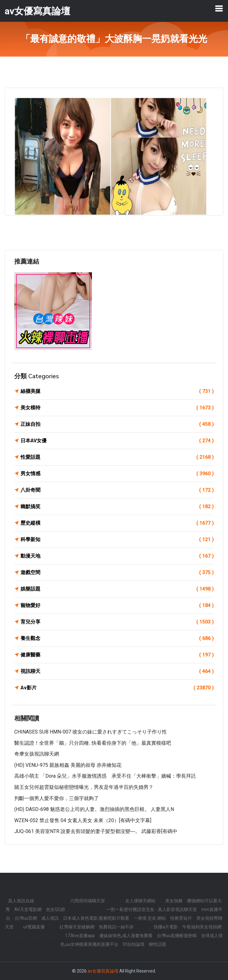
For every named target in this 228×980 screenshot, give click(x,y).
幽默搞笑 (117, 507)
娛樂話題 (117, 589)
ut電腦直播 (34, 927)
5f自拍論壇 (134, 944)
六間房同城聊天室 (88, 901)
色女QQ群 (56, 909)
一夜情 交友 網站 (150, 918)
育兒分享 (117, 622)
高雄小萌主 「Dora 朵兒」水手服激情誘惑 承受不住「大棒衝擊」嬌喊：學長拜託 (105, 776)
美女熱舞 (174, 901)
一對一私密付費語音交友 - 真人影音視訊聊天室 (152, 909)
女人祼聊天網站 (140, 901)
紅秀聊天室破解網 (77, 927)
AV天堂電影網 (28, 909)
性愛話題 (117, 457)
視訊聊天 (117, 671)
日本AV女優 (117, 441)
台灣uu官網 (26, 918)
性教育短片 (181, 918)
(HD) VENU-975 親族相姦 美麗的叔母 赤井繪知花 (68, 765)
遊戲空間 (117, 573)
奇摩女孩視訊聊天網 (37, 754)
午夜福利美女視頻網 (202, 927)
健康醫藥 (117, 655)
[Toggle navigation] (219, 8)
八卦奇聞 (117, 490)
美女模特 (117, 408)
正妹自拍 (117, 424)
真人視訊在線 (21, 901)
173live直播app (80, 936)
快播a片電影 (166, 927)
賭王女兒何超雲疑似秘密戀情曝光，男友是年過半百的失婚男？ (84, 787)
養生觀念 (117, 638)
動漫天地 (117, 556)
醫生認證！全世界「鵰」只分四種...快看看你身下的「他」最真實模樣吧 (93, 743)
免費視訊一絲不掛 (116, 927)
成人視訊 (50, 918)
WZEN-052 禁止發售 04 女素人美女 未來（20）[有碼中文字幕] (83, 820)
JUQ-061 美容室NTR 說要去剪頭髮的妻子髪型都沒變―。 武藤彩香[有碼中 (96, 831)
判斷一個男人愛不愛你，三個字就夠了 (57, 798)
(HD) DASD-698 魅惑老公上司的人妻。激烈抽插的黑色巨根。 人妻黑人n (94, 809)
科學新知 (117, 540)
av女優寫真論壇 (103, 971)
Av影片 (117, 688)
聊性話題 (157, 944)
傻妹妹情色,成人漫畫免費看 (126, 936)
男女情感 (117, 474)
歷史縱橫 (117, 523)
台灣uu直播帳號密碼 (177, 936)
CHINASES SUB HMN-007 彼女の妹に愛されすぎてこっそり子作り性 (91, 732)
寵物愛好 (117, 605)
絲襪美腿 (117, 391)
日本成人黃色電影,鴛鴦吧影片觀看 (96, 918)
